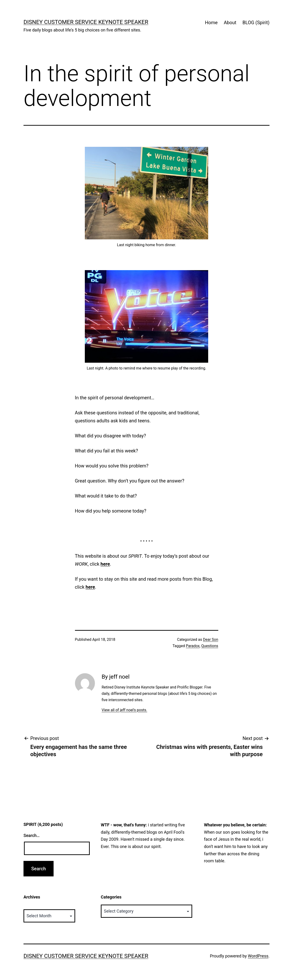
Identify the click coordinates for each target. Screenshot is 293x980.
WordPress (258, 956)
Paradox (193, 646)
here (105, 564)
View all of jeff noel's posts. (124, 710)
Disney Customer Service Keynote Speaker (86, 22)
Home (211, 23)
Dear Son (211, 640)
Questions (210, 646)
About (230, 23)
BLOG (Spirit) (256, 23)
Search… (32, 835)
